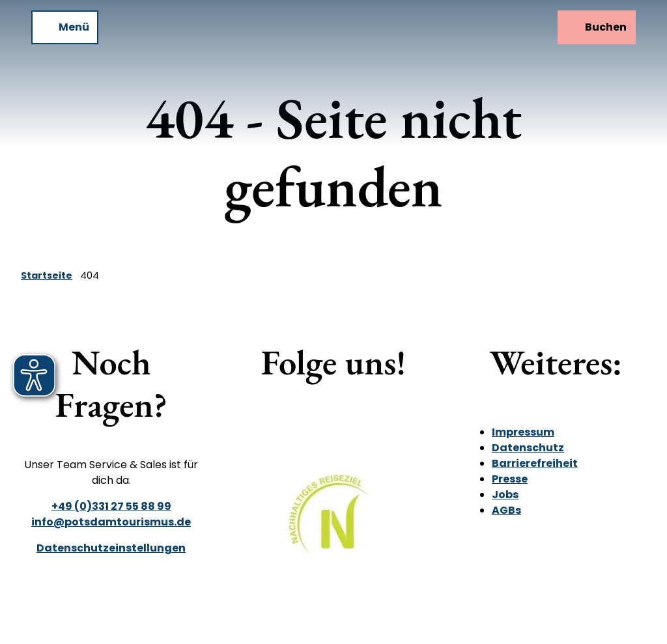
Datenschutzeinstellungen (111, 548)
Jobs (505, 495)
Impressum (523, 432)
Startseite (47, 275)
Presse (510, 479)
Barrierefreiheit (535, 463)
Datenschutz (528, 448)
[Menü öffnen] (65, 27)
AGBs (506, 510)
